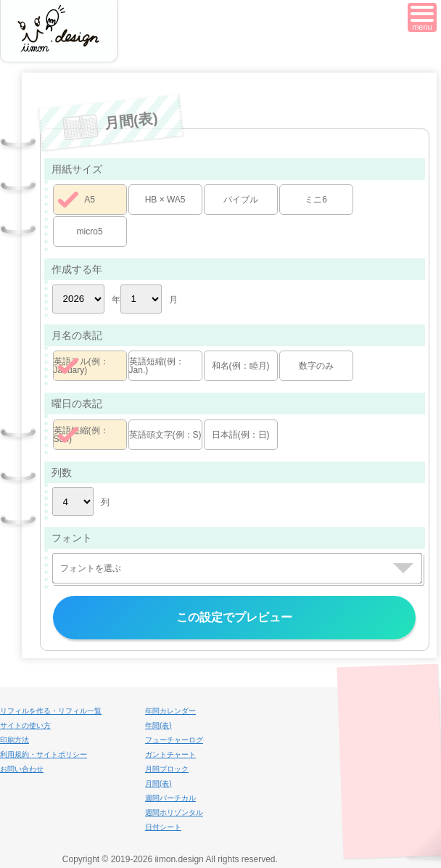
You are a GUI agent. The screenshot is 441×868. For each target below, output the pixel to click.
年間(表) (158, 725)
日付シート (163, 827)
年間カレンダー (170, 711)
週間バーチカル (170, 798)
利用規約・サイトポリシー (44, 754)
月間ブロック (167, 769)
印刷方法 (15, 740)
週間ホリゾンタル (174, 812)
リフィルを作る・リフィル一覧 (51, 711)
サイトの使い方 (25, 725)
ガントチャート (170, 754)
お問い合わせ (22, 769)
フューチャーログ (174, 740)
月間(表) (158, 783)
